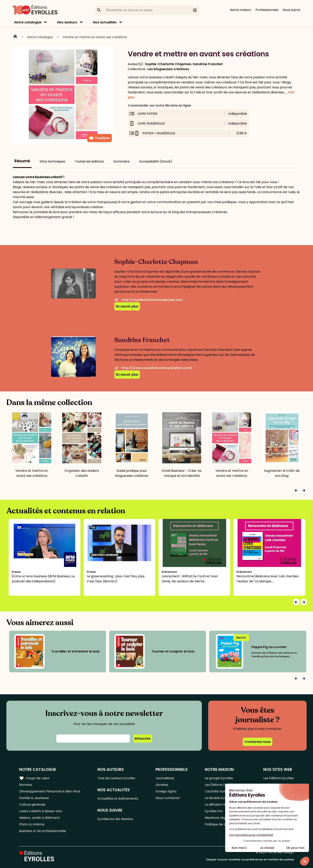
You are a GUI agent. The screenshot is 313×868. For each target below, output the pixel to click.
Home (15, 37)
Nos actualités (105, 22)
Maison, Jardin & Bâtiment (40, 818)
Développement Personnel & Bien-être (50, 791)
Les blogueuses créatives (168, 69)
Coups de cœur (34, 778)
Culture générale (32, 805)
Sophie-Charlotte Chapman (168, 64)
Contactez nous (258, 742)
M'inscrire (143, 739)
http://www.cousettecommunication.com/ (153, 368)
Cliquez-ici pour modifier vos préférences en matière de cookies (250, 860)
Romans (26, 785)
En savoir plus (127, 306)
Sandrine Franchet (208, 64)
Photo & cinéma (32, 824)
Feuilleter (100, 138)
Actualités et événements (118, 799)
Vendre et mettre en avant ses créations (95, 37)
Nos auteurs (67, 22)
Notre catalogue (28, 22)
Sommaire (121, 161)
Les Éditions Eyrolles (278, 778)
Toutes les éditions (89, 161)
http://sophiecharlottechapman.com (149, 300)
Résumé (22, 161)
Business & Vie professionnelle (43, 831)
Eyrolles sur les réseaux (116, 819)
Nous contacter (168, 798)
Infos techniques (52, 161)
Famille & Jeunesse (34, 798)
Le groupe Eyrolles (219, 778)
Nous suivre (291, 10)
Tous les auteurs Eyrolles (117, 778)
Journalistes (165, 778)
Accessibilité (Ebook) (156, 161)
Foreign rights (166, 791)
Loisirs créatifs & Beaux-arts (41, 811)
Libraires (162, 785)
